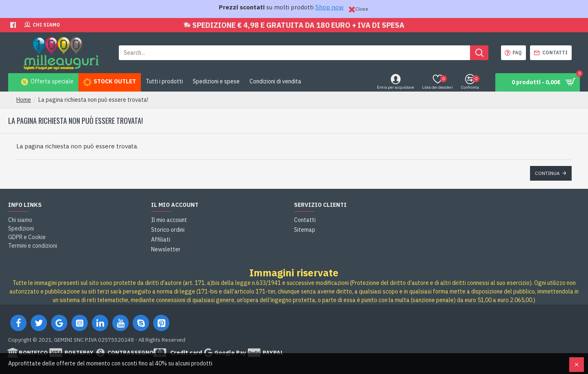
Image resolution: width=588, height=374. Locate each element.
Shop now (330, 7)
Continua (547, 173)
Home (24, 100)
